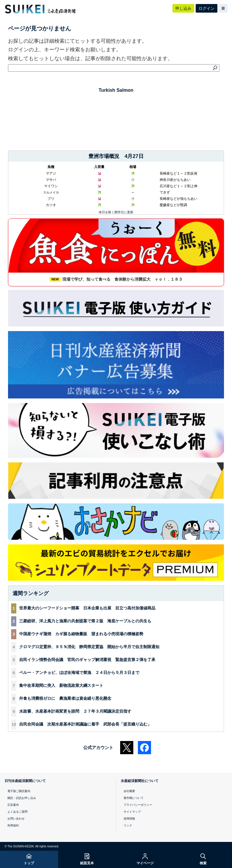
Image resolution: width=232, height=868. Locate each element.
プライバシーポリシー (138, 805)
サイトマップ (132, 812)
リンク (128, 825)
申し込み (183, 8)
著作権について (134, 798)
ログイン (207, 8)
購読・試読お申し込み (22, 798)
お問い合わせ (16, 819)
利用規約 (13, 825)
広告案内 (13, 805)
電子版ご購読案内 (19, 791)
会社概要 (129, 791)
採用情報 (129, 819)
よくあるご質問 (17, 812)
